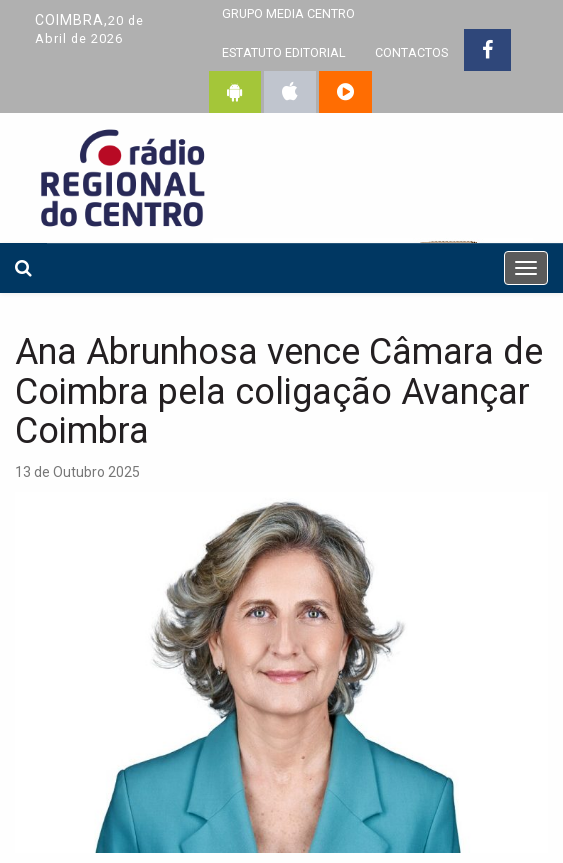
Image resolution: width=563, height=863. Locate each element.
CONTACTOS (411, 52)
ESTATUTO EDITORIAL (284, 52)
